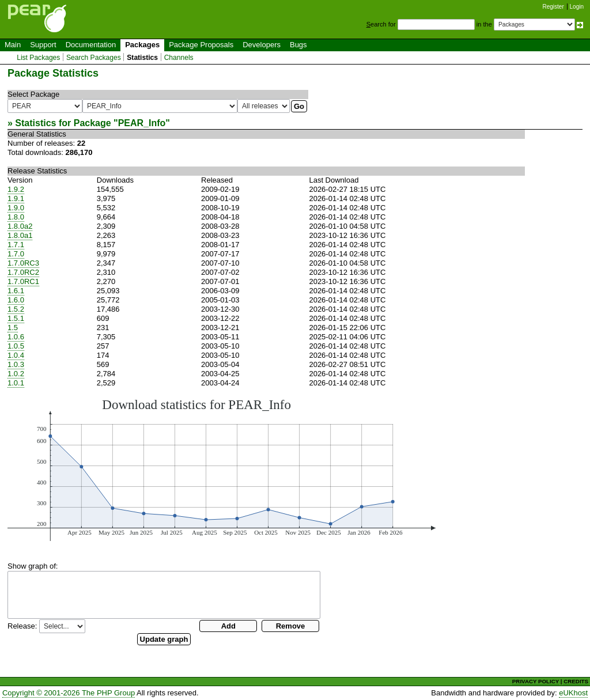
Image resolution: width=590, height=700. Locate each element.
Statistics (142, 58)
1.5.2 (16, 309)
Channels (179, 58)
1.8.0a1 (20, 235)
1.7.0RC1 (23, 281)
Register (553, 7)
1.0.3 (16, 364)
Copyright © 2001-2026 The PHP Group (69, 693)
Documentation (91, 45)
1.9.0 (16, 208)
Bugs (298, 45)
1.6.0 (16, 300)
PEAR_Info (142, 123)
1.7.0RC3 (23, 263)
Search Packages (94, 58)
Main (13, 45)
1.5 (13, 328)
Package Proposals (201, 45)
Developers (262, 45)
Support (43, 45)
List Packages (38, 58)
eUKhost (573, 693)
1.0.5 (16, 346)
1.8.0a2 (20, 226)
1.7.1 (16, 245)
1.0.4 (16, 355)
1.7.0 (16, 254)
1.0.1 (16, 383)
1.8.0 (16, 217)
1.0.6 (16, 337)
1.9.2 (16, 189)
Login (577, 7)
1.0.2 (16, 374)
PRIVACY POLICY (536, 681)
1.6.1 (16, 291)
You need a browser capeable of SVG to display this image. (222, 469)
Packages (142, 45)
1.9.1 (16, 198)
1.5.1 (16, 318)
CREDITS (576, 681)
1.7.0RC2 (23, 272)
